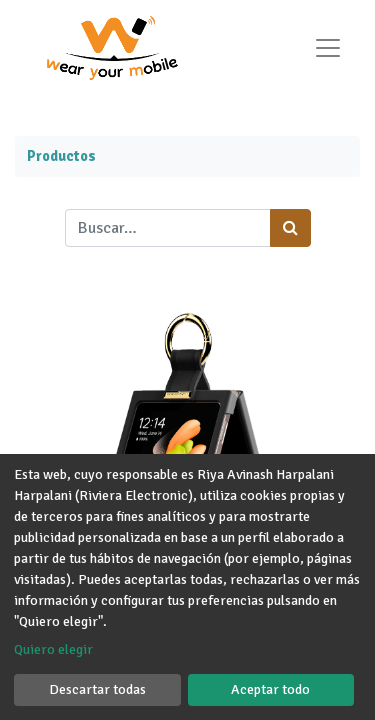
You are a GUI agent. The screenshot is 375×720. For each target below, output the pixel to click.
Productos (61, 156)
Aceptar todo (270, 689)
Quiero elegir (53, 649)
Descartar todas (97, 689)
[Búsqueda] (290, 228)
